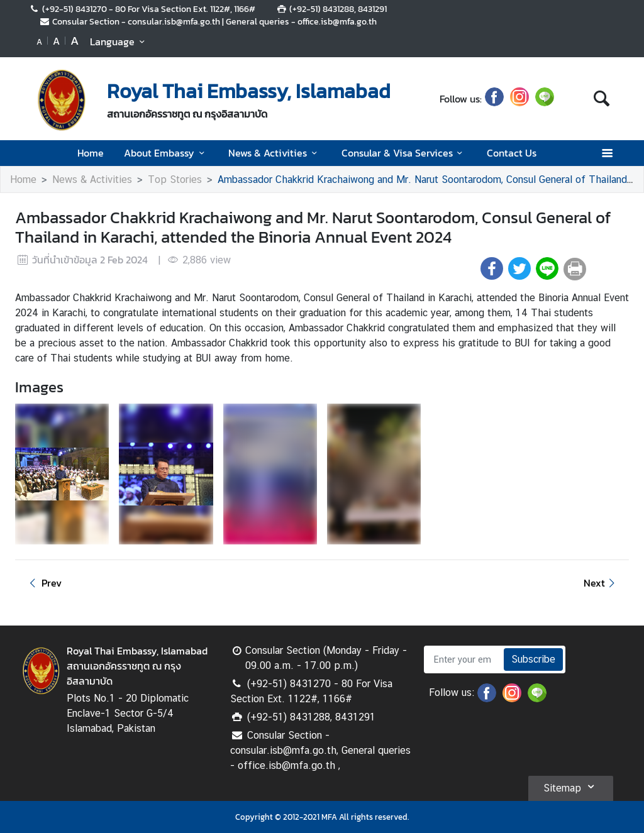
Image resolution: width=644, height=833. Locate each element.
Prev (43, 583)
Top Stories (175, 179)
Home (91, 153)
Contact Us (512, 153)
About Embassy (166, 153)
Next (601, 583)
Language (119, 41)
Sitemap (571, 786)
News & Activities (275, 153)
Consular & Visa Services (404, 153)
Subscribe (533, 659)
